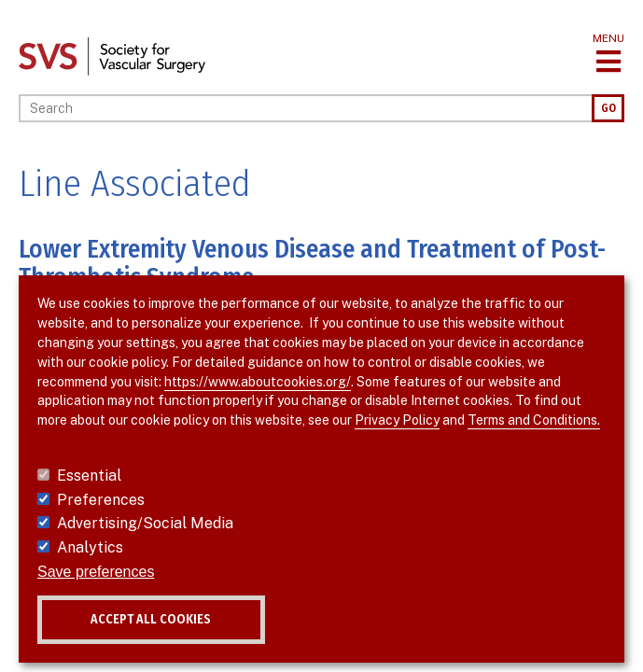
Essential (89, 476)
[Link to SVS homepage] (112, 56)
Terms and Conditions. (534, 420)
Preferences (101, 500)
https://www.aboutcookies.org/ (258, 382)
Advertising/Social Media (145, 523)
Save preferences (96, 572)
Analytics (90, 547)
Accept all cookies (151, 619)
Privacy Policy (397, 420)
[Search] (305, 108)
